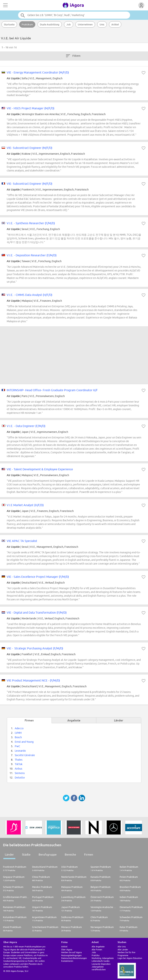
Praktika (96, 955)
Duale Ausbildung (50, 24)
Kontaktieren (67, 961)
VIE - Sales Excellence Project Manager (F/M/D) (38, 577)
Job (69, 24)
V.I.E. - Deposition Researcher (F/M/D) (32, 255)
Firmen (89, 855)
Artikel (115, 24)
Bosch (18, 737)
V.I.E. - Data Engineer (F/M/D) (26, 426)
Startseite (9, 24)
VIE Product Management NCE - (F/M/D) (33, 680)
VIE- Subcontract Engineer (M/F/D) (29, 148)
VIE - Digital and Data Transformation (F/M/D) (37, 612)
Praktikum (27, 24)
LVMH (18, 733)
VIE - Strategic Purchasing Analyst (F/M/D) (35, 648)
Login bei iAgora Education (130, 958)
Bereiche (70, 855)
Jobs (94, 952)
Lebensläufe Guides (101, 961)
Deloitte (20, 778)
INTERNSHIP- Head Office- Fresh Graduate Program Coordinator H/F (52, 390)
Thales (19, 760)
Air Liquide (13, 78)
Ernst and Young (24, 742)
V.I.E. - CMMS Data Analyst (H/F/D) (29, 295)
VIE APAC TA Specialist (22, 541)
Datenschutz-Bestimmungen (74, 958)
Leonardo (20, 751)
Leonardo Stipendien (101, 964)
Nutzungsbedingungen (71, 955)
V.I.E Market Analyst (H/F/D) (25, 505)
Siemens (20, 773)
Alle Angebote (98, 947)
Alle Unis (122, 947)
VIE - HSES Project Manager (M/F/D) (31, 108)
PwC (17, 746)
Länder (9, 855)
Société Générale (25, 755)
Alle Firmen (97, 949)
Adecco (19, 728)
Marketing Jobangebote (103, 958)
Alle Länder (123, 949)
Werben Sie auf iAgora (71, 952)
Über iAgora (67, 949)
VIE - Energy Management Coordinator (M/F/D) (38, 72)
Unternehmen (85, 24)
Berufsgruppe (48, 855)
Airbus (18, 769)
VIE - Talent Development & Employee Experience (40, 469)
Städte (26, 855)
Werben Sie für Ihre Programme (126, 954)
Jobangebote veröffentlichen (99, 968)
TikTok (19, 764)
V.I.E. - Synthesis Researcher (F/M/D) (31, 223)
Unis (102, 24)
